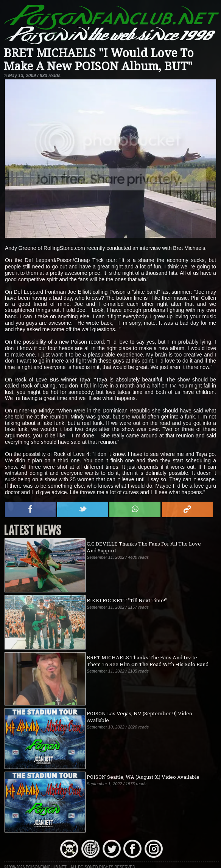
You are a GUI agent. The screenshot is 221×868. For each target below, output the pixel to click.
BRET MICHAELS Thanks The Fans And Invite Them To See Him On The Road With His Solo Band (148, 661)
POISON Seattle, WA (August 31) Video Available (143, 777)
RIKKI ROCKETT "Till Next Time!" (127, 600)
